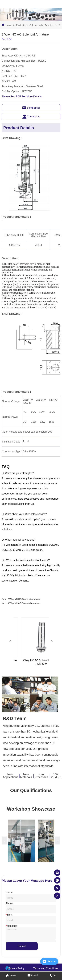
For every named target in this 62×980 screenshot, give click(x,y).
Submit (22, 946)
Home (9, 25)
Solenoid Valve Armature (42, 25)
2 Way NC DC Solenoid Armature (24, 599)
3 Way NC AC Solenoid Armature (24, 603)
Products (21, 25)
